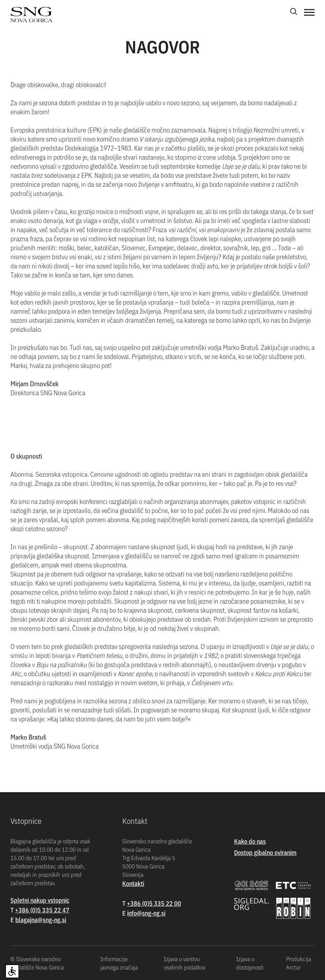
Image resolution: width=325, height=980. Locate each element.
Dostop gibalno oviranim (265, 852)
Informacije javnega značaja (119, 963)
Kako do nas (250, 841)
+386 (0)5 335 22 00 (154, 903)
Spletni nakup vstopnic (40, 900)
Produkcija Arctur (299, 963)
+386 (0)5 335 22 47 (42, 910)
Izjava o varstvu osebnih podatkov (185, 963)
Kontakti (133, 883)
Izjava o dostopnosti (250, 963)
